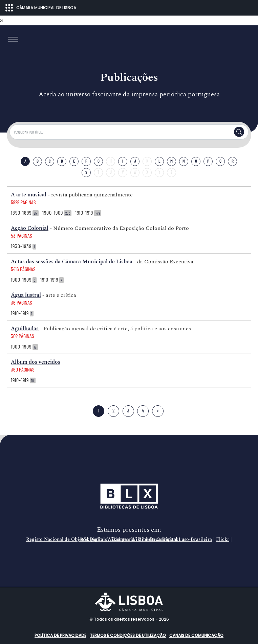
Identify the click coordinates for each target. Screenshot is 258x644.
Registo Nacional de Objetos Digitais (67, 540)
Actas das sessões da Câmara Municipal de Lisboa (72, 262)
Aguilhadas (25, 329)
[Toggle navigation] (13, 39)
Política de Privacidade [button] (60, 635)
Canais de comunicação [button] (196, 635)
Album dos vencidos (36, 362)
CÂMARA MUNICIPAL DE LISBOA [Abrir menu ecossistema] (41, 8)
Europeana (123, 540)
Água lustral (26, 295)
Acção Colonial (30, 228)
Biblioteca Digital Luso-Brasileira (175, 540)
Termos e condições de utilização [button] (128, 635)
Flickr (223, 540)
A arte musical (29, 195)
